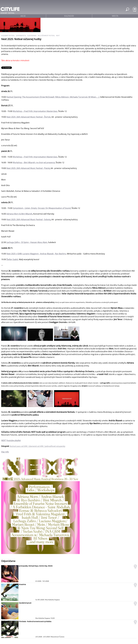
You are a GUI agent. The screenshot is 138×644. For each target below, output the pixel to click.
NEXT (58, 36)
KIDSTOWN (10, 637)
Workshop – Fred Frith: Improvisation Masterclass (35, 111)
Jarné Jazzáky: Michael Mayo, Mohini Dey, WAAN (36, 566)
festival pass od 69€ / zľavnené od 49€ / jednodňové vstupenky (37, 446)
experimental (21, 36)
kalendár (69, 16)
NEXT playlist (11, 440)
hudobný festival (8, 36)
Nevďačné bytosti (25, 603)
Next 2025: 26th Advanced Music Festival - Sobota (28, 220)
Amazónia (22, 584)
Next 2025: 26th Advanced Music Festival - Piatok (28, 168)
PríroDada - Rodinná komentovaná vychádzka (35, 621)
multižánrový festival (46, 36)
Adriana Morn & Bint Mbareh (19, 214)
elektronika (32, 36)
